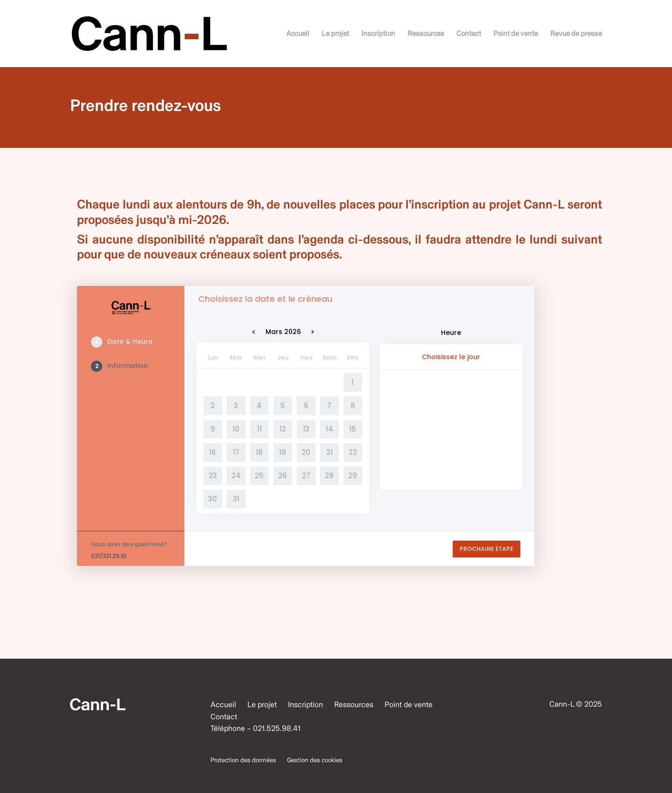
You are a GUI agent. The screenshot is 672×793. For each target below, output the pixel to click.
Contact (469, 34)
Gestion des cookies (315, 760)
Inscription (378, 34)
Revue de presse (576, 34)
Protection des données (243, 760)
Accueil (298, 34)
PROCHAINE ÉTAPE (486, 549)
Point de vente (516, 34)
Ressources (426, 34)
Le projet (335, 34)
